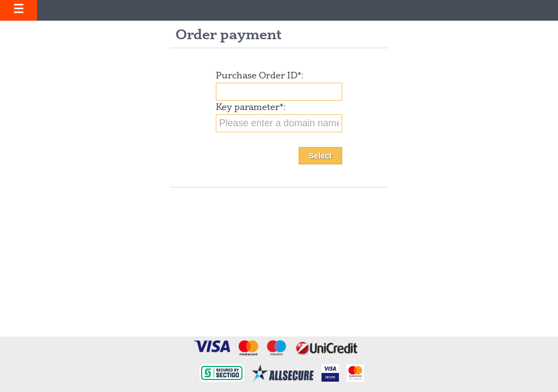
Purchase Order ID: (260, 76)
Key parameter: (251, 108)
